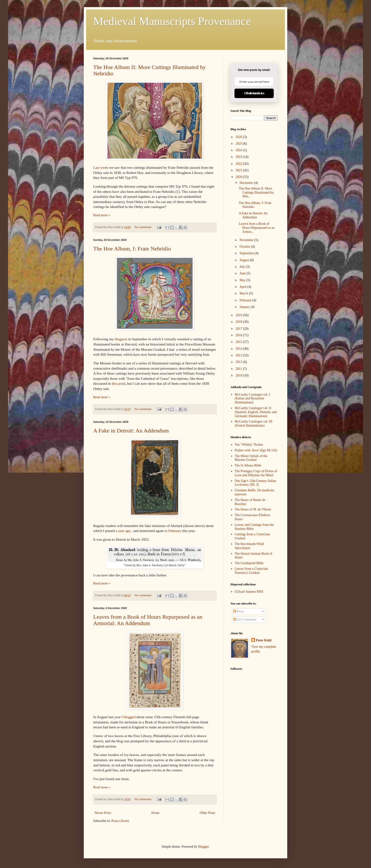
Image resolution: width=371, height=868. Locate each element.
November (247, 240)
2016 (239, 335)
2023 (239, 157)
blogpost (121, 339)
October (245, 247)
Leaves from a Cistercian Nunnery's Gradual (251, 571)
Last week (101, 167)
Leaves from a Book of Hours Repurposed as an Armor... (257, 228)
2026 (239, 137)
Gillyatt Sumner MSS (249, 592)
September (247, 253)
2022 (239, 164)
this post (118, 383)
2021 (239, 170)
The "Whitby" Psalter (249, 445)
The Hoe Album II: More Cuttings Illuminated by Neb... (256, 192)
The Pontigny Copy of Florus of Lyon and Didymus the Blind (256, 473)
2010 (239, 375)
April (243, 287)
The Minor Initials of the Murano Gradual (251, 458)
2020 (239, 177)
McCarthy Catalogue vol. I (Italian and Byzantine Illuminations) (252, 399)
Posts (239, 611)
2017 (239, 329)
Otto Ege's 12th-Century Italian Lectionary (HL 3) (256, 483)
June (243, 273)
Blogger (203, 847)
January (245, 307)
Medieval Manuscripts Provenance (172, 21)
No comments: (144, 227)
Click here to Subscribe (254, 93)
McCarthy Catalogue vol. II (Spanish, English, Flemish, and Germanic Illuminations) (256, 412)
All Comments (245, 620)
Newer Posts (103, 813)
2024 (239, 150)
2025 (239, 144)
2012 (239, 362)
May (243, 280)
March (244, 293)
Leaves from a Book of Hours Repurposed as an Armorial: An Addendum (148, 620)
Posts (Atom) (120, 821)
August (245, 260)
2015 (239, 342)
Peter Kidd (264, 640)
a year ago (123, 531)
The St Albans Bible (248, 465)
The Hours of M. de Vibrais (253, 509)
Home (155, 813)
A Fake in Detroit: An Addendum (131, 431)
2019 (239, 315)
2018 (239, 322)
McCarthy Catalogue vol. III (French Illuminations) (254, 423)
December (247, 183)
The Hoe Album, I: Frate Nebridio (132, 249)
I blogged (129, 717)
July (243, 267)
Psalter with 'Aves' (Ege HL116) (256, 450)
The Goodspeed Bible (249, 563)
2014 (239, 349)
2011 (239, 369)
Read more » (102, 215)
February (246, 300)
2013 (239, 355)
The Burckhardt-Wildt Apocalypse (249, 546)
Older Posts (207, 813)
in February (173, 531)
